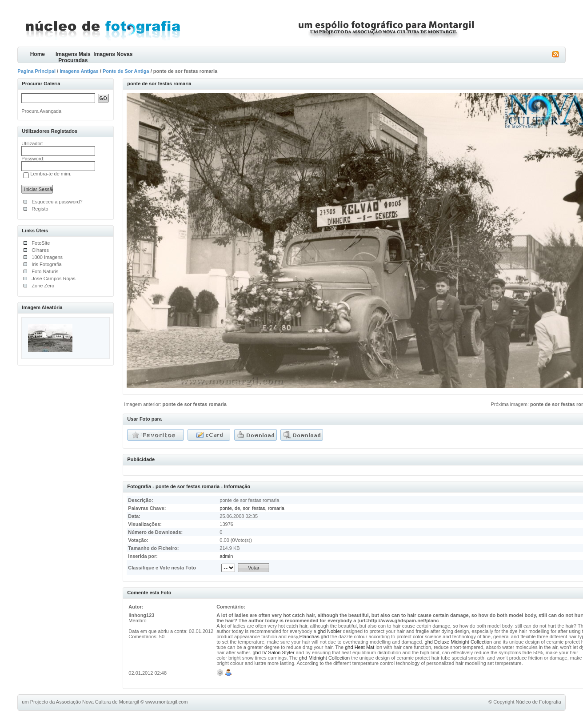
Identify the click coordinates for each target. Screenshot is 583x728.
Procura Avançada (41, 111)
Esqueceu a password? (57, 202)
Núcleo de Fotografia (539, 702)
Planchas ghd (315, 637)
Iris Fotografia (46, 264)
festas (258, 508)
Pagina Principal (36, 71)
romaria (276, 508)
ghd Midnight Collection (324, 658)
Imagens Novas (113, 54)
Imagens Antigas (79, 71)
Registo (40, 209)
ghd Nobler (330, 631)
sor (246, 508)
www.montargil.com (166, 702)
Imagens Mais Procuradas (73, 57)
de (237, 508)
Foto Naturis (45, 271)
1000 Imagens (47, 257)
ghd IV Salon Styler (274, 652)
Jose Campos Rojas (53, 278)
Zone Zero (43, 286)
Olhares (40, 250)
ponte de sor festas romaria (195, 404)
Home (38, 54)
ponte (226, 508)
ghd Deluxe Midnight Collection (459, 642)
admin (226, 556)
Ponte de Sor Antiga (126, 71)
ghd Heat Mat (359, 647)
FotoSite (41, 243)
